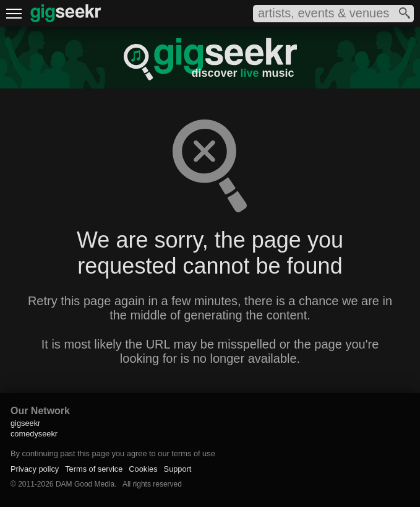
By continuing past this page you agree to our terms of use (113, 453)
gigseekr (25, 423)
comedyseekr (34, 434)
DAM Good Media (85, 484)
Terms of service (94, 469)
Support (178, 469)
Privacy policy (35, 469)
